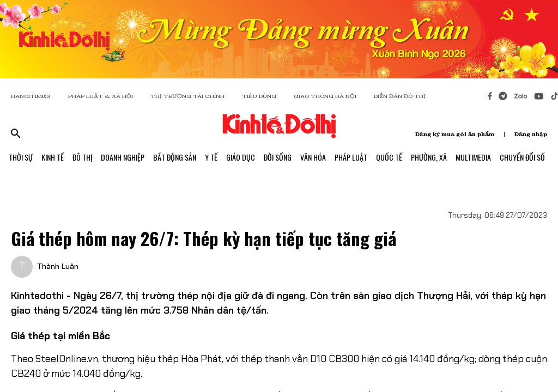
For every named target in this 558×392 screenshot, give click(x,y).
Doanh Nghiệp (123, 157)
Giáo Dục (241, 157)
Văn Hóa (313, 157)
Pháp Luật (351, 157)
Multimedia (473, 157)
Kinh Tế (53, 157)
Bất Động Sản (175, 157)
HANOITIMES (31, 96)
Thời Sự (21, 157)
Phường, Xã (429, 157)
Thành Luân (58, 266)
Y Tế (211, 157)
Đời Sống (278, 157)
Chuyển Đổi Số (522, 157)
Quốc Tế (389, 157)
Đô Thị (82, 157)
